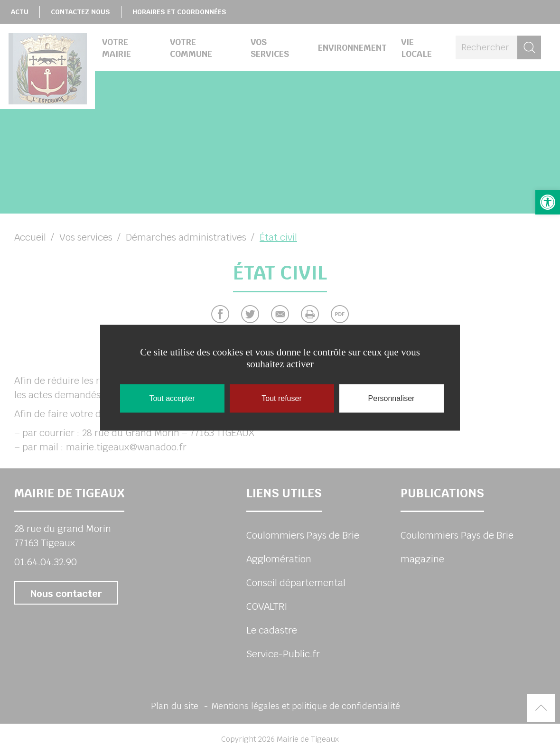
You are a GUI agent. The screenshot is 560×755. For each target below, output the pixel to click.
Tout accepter (172, 398)
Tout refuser (281, 398)
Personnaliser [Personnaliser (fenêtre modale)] (392, 398)
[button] (548, 202)
